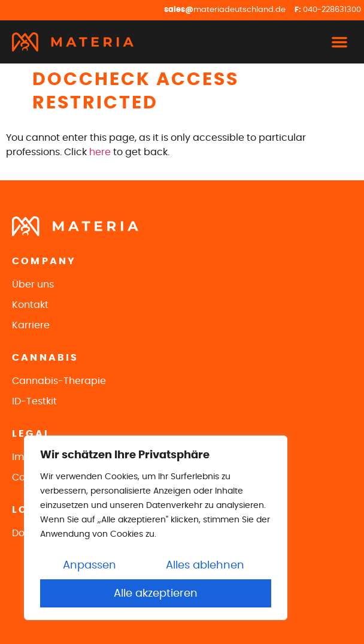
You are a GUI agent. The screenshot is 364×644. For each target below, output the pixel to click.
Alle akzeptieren (156, 594)
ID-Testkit (34, 401)
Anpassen (90, 566)
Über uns (33, 285)
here (100, 152)
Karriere (31, 325)
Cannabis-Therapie (59, 381)
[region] (156, 528)
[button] (339, 42)
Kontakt (30, 305)
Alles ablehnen (205, 566)
